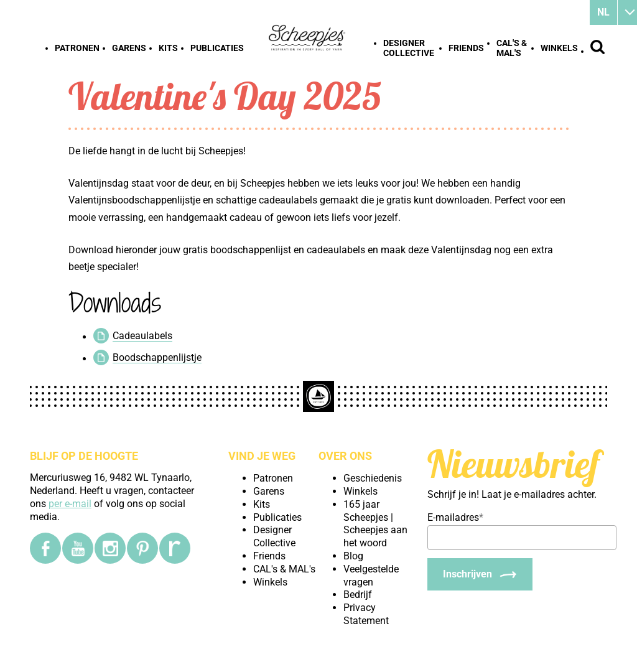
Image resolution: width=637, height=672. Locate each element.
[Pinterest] (142, 548)
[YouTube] (78, 548)
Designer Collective (409, 48)
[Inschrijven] (480, 574)
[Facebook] (45, 548)
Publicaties (217, 48)
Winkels (559, 48)
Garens (129, 48)
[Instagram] (110, 548)
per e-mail (70, 504)
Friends (466, 48)
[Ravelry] (175, 548)
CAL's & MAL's (512, 48)
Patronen (77, 48)
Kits (168, 48)
